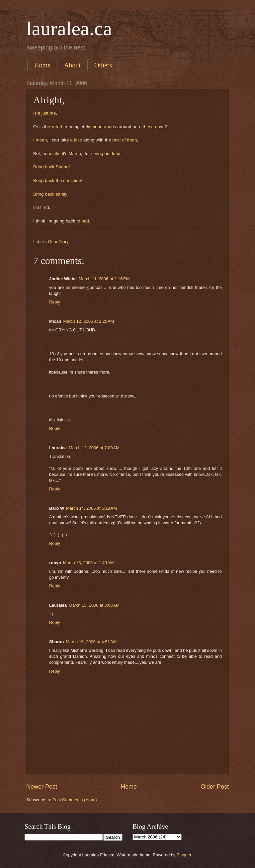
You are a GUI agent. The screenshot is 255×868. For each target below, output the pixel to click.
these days (154, 127)
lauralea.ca (69, 29)
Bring (39, 167)
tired (44, 207)
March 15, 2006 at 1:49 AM (88, 563)
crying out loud (106, 154)
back (50, 167)
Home (42, 65)
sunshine (72, 180)
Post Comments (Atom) (75, 800)
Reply (55, 302)
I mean (40, 140)
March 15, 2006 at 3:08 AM (94, 605)
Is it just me (44, 113)
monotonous (104, 127)
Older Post (215, 787)
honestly (50, 154)
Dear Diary (58, 242)
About (72, 65)
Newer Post (42, 787)
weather (59, 127)
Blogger (184, 855)
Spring (62, 167)
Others (103, 65)
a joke (77, 140)
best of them (125, 140)
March (75, 154)
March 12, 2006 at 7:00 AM (94, 448)
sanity (62, 194)
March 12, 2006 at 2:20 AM (89, 321)
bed (85, 221)
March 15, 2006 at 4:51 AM (91, 642)
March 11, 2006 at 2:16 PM (104, 279)
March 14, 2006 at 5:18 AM (91, 508)
